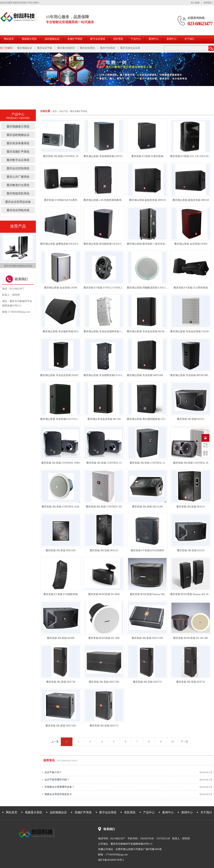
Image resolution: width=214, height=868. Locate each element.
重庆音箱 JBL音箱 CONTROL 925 (104, 507)
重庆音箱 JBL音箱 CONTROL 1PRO (61, 463)
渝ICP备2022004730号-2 (111, 860)
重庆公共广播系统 (18, 177)
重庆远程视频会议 (18, 135)
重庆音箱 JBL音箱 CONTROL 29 (61, 156)
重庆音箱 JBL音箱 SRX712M (147, 638)
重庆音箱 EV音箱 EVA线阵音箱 (61, 594)
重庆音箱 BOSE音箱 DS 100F (104, 638)
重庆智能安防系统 (18, 193)
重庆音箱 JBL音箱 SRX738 (61, 682)
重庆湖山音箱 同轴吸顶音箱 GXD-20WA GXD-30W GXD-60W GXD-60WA (167, 288)
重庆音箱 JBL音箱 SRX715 (104, 726)
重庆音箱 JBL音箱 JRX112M (147, 507)
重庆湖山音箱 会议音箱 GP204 (191, 244)
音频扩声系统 (75, 39)
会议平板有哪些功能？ (57, 780)
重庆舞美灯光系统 (18, 185)
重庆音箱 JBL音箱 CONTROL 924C (61, 507)
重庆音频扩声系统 (79, 111)
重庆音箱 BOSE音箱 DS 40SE (104, 594)
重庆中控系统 (108, 48)
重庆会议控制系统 (18, 168)
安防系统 (118, 39)
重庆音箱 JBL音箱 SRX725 (147, 682)
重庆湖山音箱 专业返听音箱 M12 (61, 331)
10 (173, 742)
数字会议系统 (98, 39)
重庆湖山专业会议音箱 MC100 (104, 419)
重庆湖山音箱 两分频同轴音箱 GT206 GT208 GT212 (155, 419)
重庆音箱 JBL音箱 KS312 (191, 419)
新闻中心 (172, 39)
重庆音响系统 (87, 48)
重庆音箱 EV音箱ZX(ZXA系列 (61, 200)
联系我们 (208, 3)
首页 (55, 111)
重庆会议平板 (45, 48)
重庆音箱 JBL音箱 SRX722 (191, 682)
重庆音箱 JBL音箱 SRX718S (61, 726)
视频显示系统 (29, 39)
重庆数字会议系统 (18, 160)
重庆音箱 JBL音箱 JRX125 (104, 550)
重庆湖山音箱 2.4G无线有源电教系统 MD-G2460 (110, 200)
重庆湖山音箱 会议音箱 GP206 (61, 288)
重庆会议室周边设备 (18, 202)
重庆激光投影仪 (66, 48)
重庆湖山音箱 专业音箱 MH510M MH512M (150, 375)
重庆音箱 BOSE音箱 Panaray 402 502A (191, 594)
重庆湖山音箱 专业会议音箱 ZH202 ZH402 (63, 375)
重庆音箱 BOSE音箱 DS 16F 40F (191, 638)
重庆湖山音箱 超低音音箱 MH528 (191, 200)
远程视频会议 (52, 39)
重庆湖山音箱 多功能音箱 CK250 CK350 (105, 244)
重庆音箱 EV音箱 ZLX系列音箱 (191, 288)
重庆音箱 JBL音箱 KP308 (61, 638)
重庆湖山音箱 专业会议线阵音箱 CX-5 (104, 331)
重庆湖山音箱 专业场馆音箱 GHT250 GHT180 (108, 156)
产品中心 (136, 39)
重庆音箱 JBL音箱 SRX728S (104, 682)
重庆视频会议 (25, 48)
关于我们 (189, 39)
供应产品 (63, 111)
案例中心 (154, 39)
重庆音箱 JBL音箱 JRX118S (61, 550)
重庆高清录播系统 (18, 143)
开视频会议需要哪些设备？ (59, 787)
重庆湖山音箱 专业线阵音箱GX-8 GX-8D (106, 375)
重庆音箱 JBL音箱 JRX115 (191, 507)
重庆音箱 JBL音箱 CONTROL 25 (147, 463)
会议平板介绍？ (53, 772)
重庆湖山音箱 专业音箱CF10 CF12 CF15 (62, 419)
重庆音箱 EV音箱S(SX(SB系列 (147, 550)
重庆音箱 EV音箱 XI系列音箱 (147, 156)
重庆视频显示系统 (18, 127)
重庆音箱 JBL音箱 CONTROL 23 (104, 463)
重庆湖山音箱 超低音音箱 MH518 (147, 200)
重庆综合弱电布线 (18, 210)
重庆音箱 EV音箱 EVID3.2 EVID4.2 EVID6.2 (107, 288)
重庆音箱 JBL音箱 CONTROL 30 (191, 463)
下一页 (184, 742)
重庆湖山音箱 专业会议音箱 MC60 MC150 (150, 331)
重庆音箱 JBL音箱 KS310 (191, 550)
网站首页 (9, 39)
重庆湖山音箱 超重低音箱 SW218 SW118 (62, 244)
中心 (205, 445)
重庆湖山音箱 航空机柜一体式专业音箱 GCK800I (154, 244)
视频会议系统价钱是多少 (58, 794)
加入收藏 (195, 3)
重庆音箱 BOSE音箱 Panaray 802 (147, 594)
